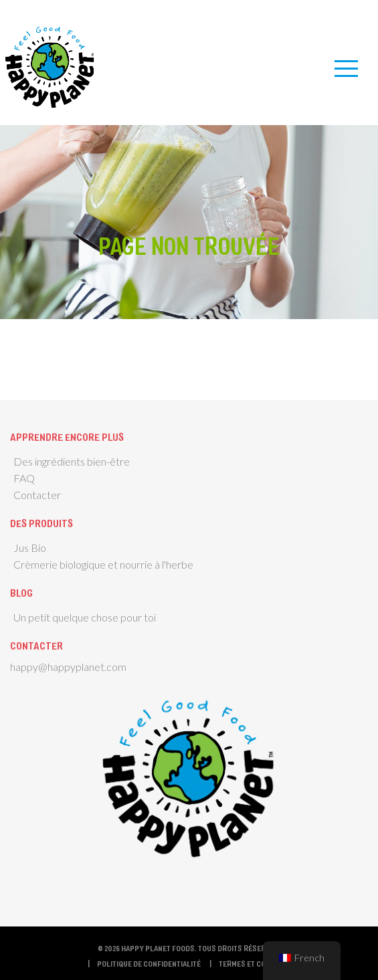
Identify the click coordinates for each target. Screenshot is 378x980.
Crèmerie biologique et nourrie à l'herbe (103, 564)
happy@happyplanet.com (68, 667)
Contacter (37, 495)
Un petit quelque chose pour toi (85, 617)
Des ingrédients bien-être (72, 461)
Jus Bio (30, 548)
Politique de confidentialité (149, 963)
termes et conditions (258, 963)
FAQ (24, 478)
